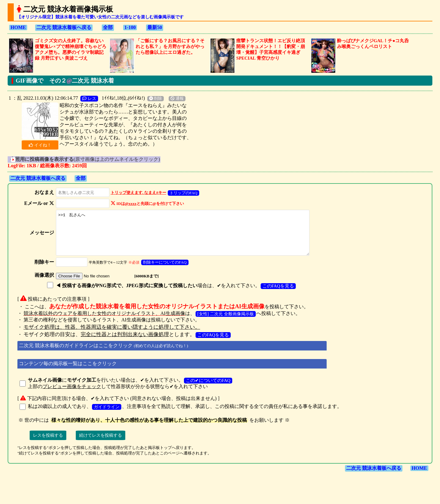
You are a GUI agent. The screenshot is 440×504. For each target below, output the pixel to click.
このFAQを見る (276, 294)
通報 (177, 98)
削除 (156, 98)
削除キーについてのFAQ (163, 271)
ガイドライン (107, 415)
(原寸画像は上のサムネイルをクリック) (93, 159)
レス (89, 98)
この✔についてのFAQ (208, 389)
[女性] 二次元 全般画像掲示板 (226, 322)
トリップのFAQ (182, 193)
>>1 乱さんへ (187, 237)
